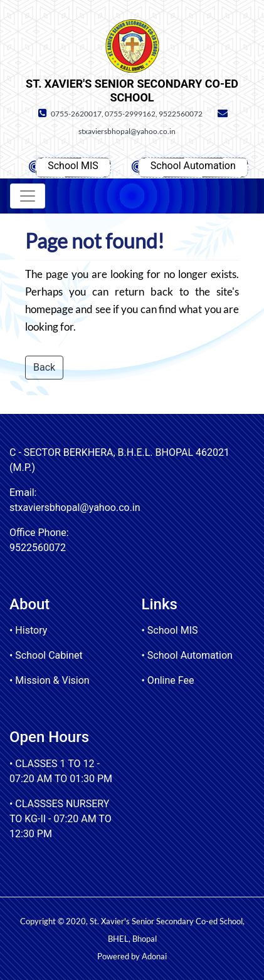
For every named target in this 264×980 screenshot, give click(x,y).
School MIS (73, 166)
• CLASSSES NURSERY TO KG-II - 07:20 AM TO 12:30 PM (61, 819)
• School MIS (170, 630)
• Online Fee (168, 680)
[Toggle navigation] (28, 196)
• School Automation (187, 655)
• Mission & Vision (50, 680)
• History (28, 630)
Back (44, 367)
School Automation (193, 166)
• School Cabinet (46, 655)
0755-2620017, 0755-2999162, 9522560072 (119, 114)
